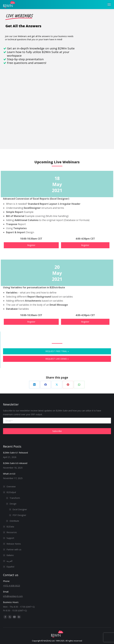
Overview (11, 487)
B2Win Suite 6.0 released (15, 463)
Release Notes (14, 544)
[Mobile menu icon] (109, 5)
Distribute (14, 521)
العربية (9, 561)
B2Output (10, 492)
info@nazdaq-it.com (13, 596)
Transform (15, 498)
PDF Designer (19, 515)
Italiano (10, 555)
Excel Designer (20, 509)
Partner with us (14, 549)
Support (10, 538)
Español (10, 567)
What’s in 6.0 (9, 474)
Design (13, 504)
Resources (12, 532)
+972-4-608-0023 (12, 586)
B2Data (10, 527)
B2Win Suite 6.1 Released (15, 453)
